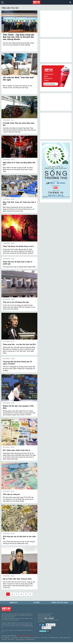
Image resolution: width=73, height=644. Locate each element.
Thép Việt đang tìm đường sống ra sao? (18, 246)
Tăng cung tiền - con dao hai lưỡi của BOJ (19, 344)
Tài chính (44, 638)
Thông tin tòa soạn (59, 603)
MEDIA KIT (14, 603)
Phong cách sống (65, 638)
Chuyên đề (36, 638)
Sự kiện (36, 603)
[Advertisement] (56, 126)
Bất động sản (53, 638)
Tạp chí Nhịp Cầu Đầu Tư (25, 636)
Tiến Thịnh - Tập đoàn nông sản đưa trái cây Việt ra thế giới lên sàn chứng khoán (19, 37)
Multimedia (30, 639)
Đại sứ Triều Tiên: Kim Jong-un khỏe (17, 579)
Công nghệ (14, 638)
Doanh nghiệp (20, 639)
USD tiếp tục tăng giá (11, 494)
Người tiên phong (25, 638)
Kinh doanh (6, 638)
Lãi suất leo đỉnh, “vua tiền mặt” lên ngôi (18, 79)
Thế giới (4, 639)
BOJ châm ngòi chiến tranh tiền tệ (16, 450)
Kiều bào (11, 639)
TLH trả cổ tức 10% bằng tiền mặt (16, 302)
